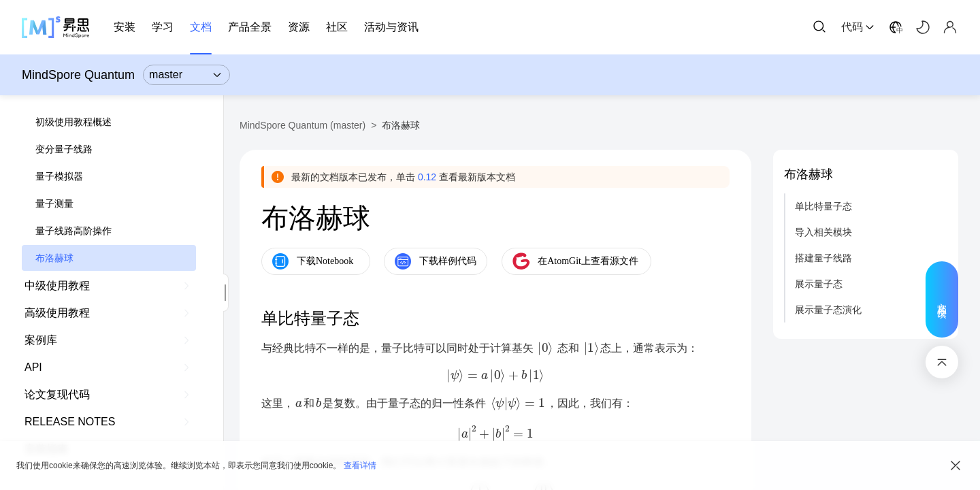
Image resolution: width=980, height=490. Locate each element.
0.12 (427, 177)
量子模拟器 (59, 176)
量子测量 (54, 203)
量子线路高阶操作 (73, 231)
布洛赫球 (54, 258)
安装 (125, 27)
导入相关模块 (823, 232)
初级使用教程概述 (73, 122)
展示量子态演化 (828, 310)
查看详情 (360, 465)
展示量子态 (819, 284)
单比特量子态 (823, 206)
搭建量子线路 (823, 258)
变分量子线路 (64, 149)
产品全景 (250, 27)
